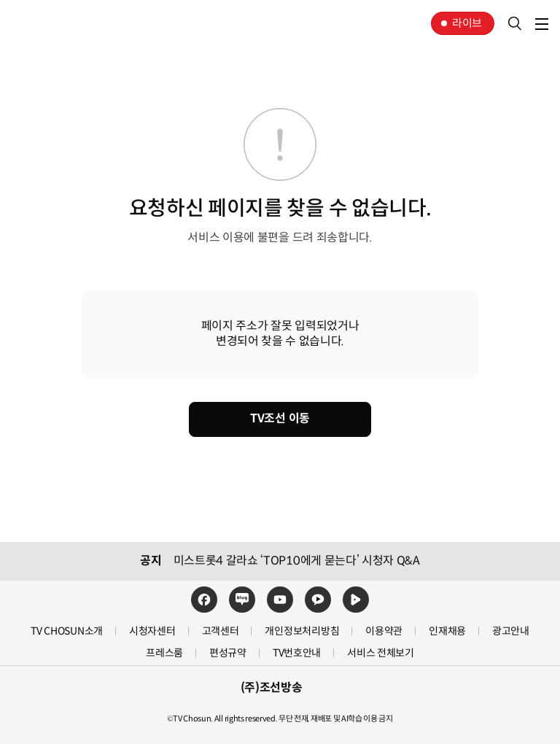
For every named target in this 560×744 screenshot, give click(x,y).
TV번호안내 (297, 653)
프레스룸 (164, 653)
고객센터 (221, 631)
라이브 (467, 23)
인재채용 (447, 631)
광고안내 (511, 631)
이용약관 (384, 631)
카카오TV (318, 600)
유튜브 (280, 600)
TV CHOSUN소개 (67, 631)
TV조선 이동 (280, 418)
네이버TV (356, 600)
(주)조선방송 (272, 688)
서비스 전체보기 (381, 653)
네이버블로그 (242, 600)
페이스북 (204, 600)
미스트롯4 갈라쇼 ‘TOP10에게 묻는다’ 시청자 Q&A (297, 561)
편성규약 (228, 653)
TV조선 (57, 23)
